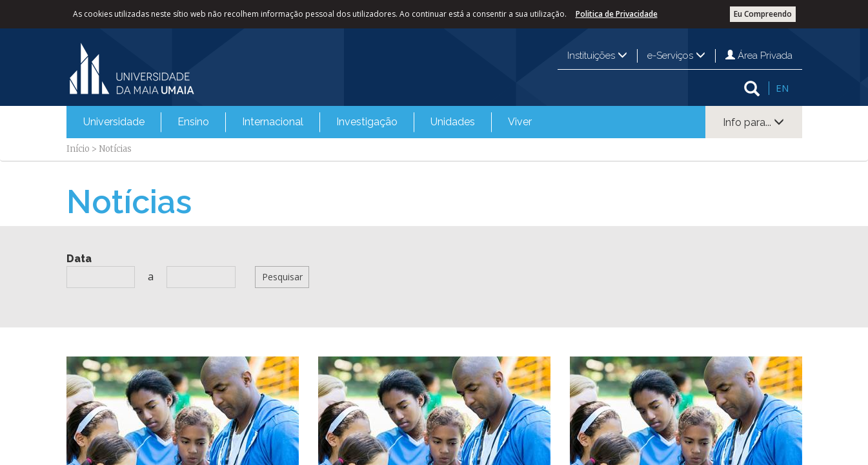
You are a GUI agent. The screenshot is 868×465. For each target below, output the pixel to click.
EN (782, 88)
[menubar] (308, 122)
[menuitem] (114, 122)
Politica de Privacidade (617, 14)
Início (78, 149)
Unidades (453, 122)
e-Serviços (676, 56)
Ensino (193, 122)
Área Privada (759, 56)
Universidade (114, 122)
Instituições (597, 56)
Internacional (273, 122)
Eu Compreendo (763, 14)
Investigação (367, 122)
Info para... (753, 122)
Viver (520, 122)
